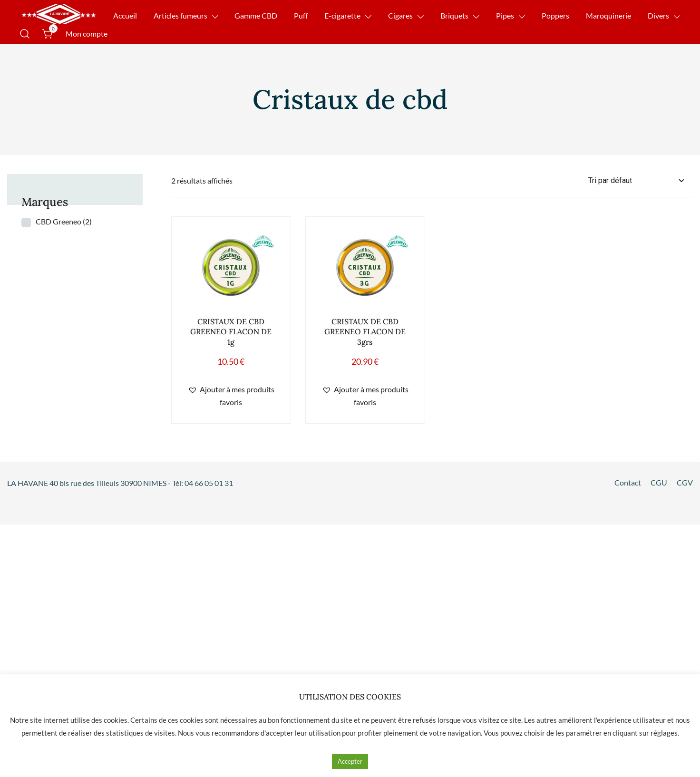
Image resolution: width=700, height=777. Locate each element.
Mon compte (87, 34)
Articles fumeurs (180, 15)
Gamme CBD (256, 15)
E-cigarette (342, 15)
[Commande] (641, 181)
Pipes (505, 15)
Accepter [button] (350, 761)
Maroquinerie (608, 15)
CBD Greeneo (64, 221)
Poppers (555, 15)
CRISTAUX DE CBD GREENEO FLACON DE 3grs (365, 331)
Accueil (125, 15)
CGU (659, 482)
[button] (231, 396)
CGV (685, 482)
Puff (301, 15)
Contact (628, 482)
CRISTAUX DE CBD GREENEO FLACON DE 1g (231, 331)
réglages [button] (664, 733)
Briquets (454, 15)
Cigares (400, 15)
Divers (658, 15)
